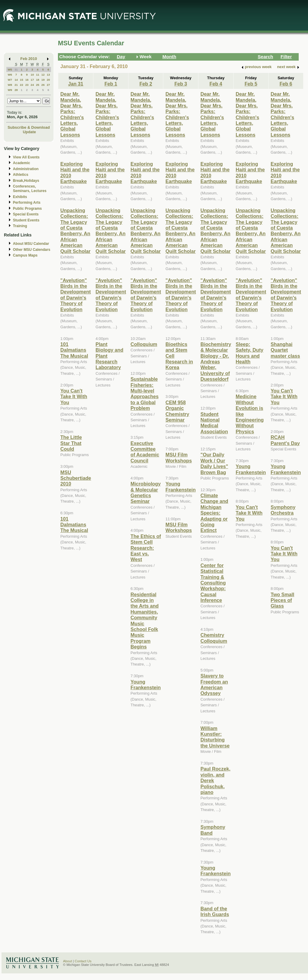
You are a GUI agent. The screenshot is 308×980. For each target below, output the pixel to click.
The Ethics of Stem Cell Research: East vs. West (146, 548)
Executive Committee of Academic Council (145, 452)
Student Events (26, 220)
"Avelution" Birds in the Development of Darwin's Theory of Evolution (75, 295)
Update (29, 132)
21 (16, 85)
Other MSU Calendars (32, 250)
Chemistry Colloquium (214, 638)
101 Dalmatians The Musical (74, 350)
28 (16, 90)
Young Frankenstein (146, 685)
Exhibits (20, 197)
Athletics (21, 175)
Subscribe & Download (29, 127)
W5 (10, 69)
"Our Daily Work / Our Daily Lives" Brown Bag (214, 463)
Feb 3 (181, 84)
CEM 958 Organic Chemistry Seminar (177, 411)
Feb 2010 (29, 59)
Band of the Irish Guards (215, 911)
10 (32, 75)
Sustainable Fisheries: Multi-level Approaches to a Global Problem (145, 394)
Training (20, 226)
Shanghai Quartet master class (285, 350)
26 (43, 85)
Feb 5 (251, 84)
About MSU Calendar (31, 244)
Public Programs (27, 209)
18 (38, 80)
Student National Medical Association (214, 423)
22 (21, 85)
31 (16, 69)
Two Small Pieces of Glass (283, 600)
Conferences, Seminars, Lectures (30, 189)
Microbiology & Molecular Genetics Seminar (146, 492)
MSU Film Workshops (179, 457)
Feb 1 (111, 84)
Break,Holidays (26, 181)
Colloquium (144, 344)
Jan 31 (76, 84)
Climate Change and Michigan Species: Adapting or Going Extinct (214, 513)
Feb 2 (146, 84)
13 (48, 75)
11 (38, 75)
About (68, 961)
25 (38, 85)
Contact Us (83, 961)
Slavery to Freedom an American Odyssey (214, 684)
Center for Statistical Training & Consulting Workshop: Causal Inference (213, 583)
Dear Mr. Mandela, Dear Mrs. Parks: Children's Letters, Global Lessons (72, 114)
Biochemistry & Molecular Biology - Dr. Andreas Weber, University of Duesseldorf (216, 362)
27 (48, 85)
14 (16, 80)
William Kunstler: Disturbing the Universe (215, 737)
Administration (26, 169)
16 (27, 80)
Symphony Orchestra (283, 510)
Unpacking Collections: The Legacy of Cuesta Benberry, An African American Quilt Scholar (75, 231)
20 (48, 80)
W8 (10, 85)
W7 (10, 80)
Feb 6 (286, 84)
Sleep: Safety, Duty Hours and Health (249, 353)
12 (43, 75)
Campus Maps (25, 255)
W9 (10, 90)
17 (32, 80)
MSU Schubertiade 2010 (76, 478)
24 (32, 85)
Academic (21, 163)
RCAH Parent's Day (285, 440)
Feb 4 (216, 84)
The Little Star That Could (71, 443)
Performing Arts (27, 203)
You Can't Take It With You (74, 397)
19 (43, 80)
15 (21, 80)
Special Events (26, 214)
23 (27, 85)
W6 (10, 75)
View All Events (26, 157)
